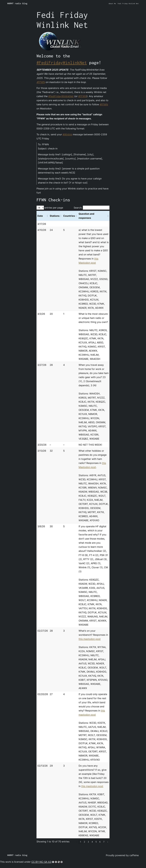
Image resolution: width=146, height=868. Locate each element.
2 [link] (84, 842)
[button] (47, 216)
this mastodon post (90, 639)
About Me (112, 4)
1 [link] (81, 842)
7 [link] (104, 842)
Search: (78, 208)
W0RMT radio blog (17, 3)
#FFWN (41, 82)
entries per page (54, 208)
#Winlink (67, 134)
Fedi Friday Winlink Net (128, 4)
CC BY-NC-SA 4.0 (47, 862)
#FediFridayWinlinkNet (62, 63)
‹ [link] (77, 842)
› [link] (108, 842)
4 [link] (92, 842)
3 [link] (88, 842)
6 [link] (100, 842)
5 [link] (96, 842)
